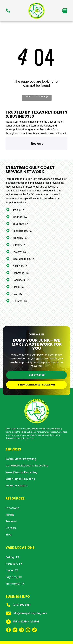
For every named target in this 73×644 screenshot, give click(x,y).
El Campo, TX (20, 209)
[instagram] (28, 616)
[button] (65, 11)
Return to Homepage (36, 96)
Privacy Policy (26, 640)
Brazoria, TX (20, 223)
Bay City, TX (20, 279)
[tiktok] (34, 616)
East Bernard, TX (22, 216)
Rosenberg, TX (21, 265)
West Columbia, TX (24, 244)
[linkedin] (15, 616)
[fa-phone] (8, 12)
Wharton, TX (20, 202)
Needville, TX (20, 251)
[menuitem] (36, 444)
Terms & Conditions (44, 640)
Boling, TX (19, 195)
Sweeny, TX (19, 237)
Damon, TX (19, 230)
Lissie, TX (18, 272)
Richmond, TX (21, 258)
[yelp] (21, 616)
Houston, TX (20, 286)
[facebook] (8, 616)
